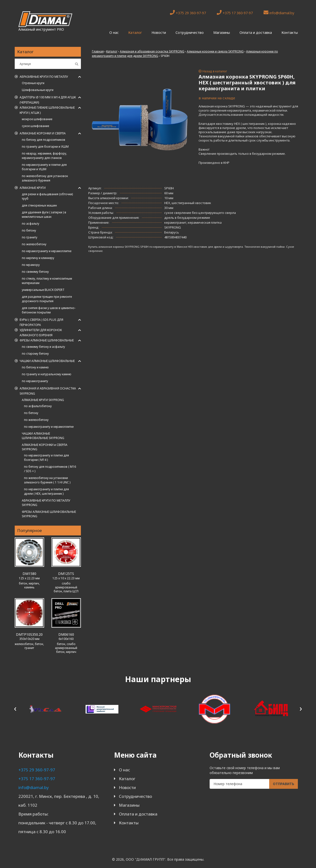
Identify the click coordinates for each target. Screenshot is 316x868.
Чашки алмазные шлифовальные (47, 361)
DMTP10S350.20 (29, 634)
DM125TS (66, 574)
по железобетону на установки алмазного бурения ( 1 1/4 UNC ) (47, 480)
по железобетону (34, 244)
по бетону (29, 230)
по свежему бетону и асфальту (43, 347)
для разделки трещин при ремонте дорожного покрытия (47, 299)
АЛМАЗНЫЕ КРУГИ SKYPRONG (43, 400)
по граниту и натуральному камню (47, 374)
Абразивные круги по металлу (44, 77)
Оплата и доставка (256, 32)
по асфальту (31, 224)
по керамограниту (35, 381)
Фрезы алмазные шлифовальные (47, 340)
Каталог (135, 32)
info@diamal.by (279, 13)
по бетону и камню (35, 367)
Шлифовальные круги (38, 90)
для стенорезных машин (39, 205)
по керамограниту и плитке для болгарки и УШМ (44, 167)
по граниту (30, 237)
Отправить (284, 784)
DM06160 (66, 634)
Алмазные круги (33, 188)
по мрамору (31, 265)
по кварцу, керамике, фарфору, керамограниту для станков (44, 156)
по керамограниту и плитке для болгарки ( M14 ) (46, 458)
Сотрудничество (190, 32)
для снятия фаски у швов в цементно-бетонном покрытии (49, 310)
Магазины (222, 32)
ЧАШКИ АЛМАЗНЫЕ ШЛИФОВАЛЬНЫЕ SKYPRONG (43, 436)
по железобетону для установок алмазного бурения (45, 178)
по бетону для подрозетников (44, 140)
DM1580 (29, 574)
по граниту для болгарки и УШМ (45, 147)
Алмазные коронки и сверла (43, 133)
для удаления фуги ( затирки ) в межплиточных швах (44, 214)
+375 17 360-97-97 (235, 13)
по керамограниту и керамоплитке (47, 251)
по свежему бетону (35, 272)
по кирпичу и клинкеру (38, 258)
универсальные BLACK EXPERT (43, 290)
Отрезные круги (33, 83)
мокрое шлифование (37, 119)
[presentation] (15, 708)
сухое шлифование (35, 126)
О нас (114, 32)
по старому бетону (35, 354)
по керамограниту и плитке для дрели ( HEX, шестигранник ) (46, 491)
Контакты (290, 32)
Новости (159, 32)
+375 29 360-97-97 (188, 13)
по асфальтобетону (38, 406)
